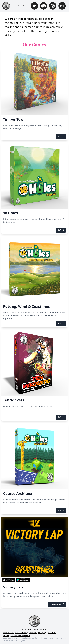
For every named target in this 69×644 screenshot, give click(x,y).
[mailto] (62, 6)
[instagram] (53, 6)
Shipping (42, 632)
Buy (61, 136)
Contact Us (8, 632)
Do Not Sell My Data (20, 635)
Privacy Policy (21, 632)
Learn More (57, 604)
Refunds (33, 632)
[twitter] (34, 6)
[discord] (44, 6)
